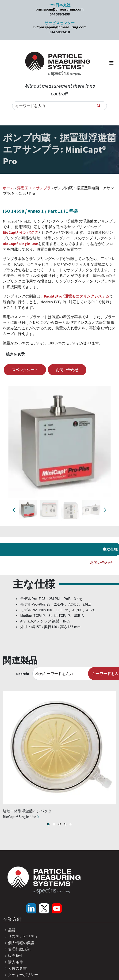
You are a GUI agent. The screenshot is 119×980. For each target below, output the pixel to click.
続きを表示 (15, 354)
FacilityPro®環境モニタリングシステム (77, 296)
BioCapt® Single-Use (20, 244)
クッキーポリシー (20, 975)
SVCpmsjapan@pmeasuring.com (59, 27)
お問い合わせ (67, 370)
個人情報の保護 (19, 943)
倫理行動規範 (17, 949)
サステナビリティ (20, 936)
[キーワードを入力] (99, 106)
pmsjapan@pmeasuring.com (60, 9)
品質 (9, 930)
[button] (48, 824)
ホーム (8, 188)
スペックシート (25, 370)
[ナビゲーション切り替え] (111, 64)
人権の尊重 (15, 968)
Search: (23, 674)
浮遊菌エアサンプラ (34, 188)
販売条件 (13, 955)
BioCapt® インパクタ (20, 232)
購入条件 (13, 962)
